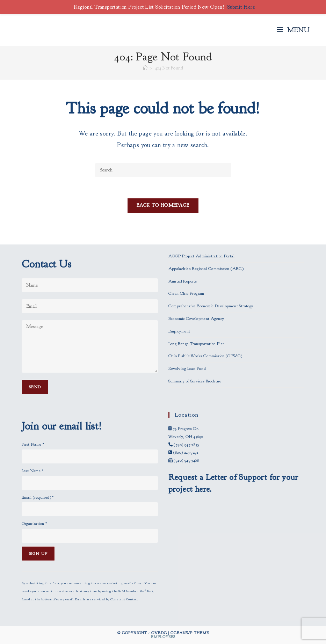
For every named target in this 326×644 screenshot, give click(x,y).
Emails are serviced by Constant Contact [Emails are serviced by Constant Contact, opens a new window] (107, 599)
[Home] (145, 68)
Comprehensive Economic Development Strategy (211, 306)
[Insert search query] (163, 170)
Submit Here (241, 7)
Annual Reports (183, 281)
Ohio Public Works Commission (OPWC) (205, 356)
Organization (34, 524)
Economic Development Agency (196, 319)
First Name (33, 444)
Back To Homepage (163, 205)
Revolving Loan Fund (187, 368)
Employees (163, 637)
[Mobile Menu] (293, 30)
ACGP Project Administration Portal (202, 256)
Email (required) (38, 497)
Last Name (32, 471)
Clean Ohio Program (186, 293)
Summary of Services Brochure (195, 381)
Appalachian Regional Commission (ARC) (206, 269)
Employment (179, 331)
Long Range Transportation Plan (197, 344)
